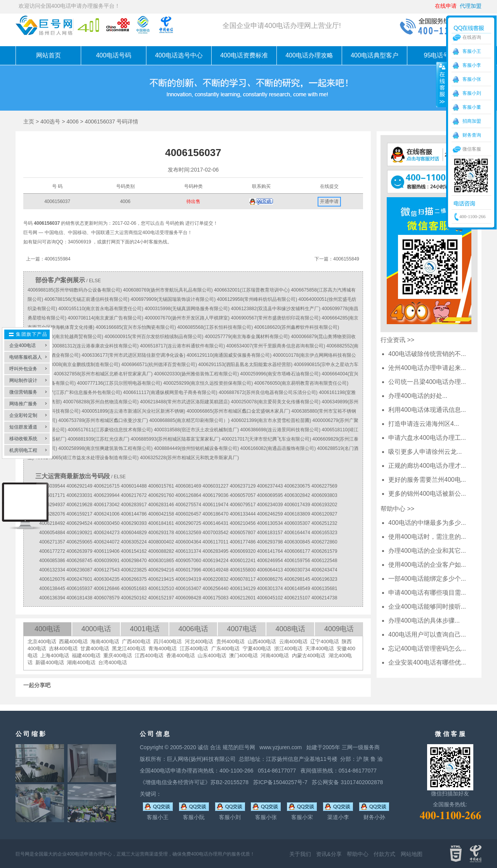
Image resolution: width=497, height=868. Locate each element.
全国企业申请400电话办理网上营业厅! (282, 26)
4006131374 (188, 551)
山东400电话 (212, 655)
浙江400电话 (288, 648)
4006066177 (297, 551)
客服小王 (472, 51)
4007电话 (242, 629)
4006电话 (193, 629)
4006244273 (107, 533)
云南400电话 (294, 641)
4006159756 (297, 561)
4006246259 (270, 514)
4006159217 (79, 514)
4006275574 (188, 505)
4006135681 (324, 589)
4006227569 (324, 486)
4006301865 (161, 561)
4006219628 (79, 505)
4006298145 (297, 579)
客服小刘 (472, 93)
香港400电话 (181, 655)
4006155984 (58, 259)
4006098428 (188, 598)
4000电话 (96, 629)
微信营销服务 (23, 392)
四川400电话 (168, 641)
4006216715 (107, 486)
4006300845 (297, 542)
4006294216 (161, 570)
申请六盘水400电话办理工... (427, 438)
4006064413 (270, 570)
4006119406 (107, 551)
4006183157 (270, 533)
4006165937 (79, 589)
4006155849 (346, 259)
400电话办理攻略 (309, 55)
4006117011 (216, 542)
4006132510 (161, 589)
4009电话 (339, 629)
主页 (29, 122)
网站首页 (49, 55)
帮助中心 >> (397, 509)
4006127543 (107, 570)
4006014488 (134, 486)
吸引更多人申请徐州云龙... (425, 452)
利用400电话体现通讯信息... (427, 410)
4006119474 (216, 505)
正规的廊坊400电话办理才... (427, 466)
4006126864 (188, 495)
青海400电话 (163, 648)
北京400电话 (42, 641)
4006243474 (324, 570)
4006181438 (79, 598)
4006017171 (52, 495)
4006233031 (79, 495)
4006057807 (243, 533)
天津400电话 (320, 648)
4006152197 (161, 598)
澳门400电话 (243, 655)
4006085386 (52, 561)
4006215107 (297, 598)
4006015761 (161, 486)
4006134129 (243, 589)
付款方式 (384, 854)
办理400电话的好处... (418, 396)
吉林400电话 (63, 648)
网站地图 (412, 854)
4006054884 (52, 533)
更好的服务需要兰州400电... (427, 480)
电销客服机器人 (26, 357)
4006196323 (324, 579)
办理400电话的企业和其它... (427, 551)
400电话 (47, 629)
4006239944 (107, 495)
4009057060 (188, 561)
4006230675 (297, 486)
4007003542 (216, 533)
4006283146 (161, 505)
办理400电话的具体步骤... (424, 621)
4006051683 (134, 589)
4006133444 (243, 514)
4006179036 (216, 495)
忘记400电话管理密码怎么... (427, 648)
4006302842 (297, 495)
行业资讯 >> (397, 340)
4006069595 (270, 495)
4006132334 (52, 570)
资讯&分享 (329, 854)
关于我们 (300, 854)
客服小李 (472, 65)
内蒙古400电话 (309, 655)
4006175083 (216, 598)
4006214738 (324, 598)
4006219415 (161, 579)
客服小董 (472, 107)
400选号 (50, 122)
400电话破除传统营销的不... (427, 354)
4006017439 (297, 505)
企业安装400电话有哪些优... (427, 662)
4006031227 (216, 486)
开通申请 (329, 201)
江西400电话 (149, 655)
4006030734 (297, 570)
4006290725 (188, 523)
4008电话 (290, 629)
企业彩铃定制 (23, 415)
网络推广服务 (23, 404)
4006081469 (188, 486)
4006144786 (134, 514)
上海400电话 (55, 655)
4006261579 (324, 551)
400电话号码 (114, 55)
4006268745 (79, 561)
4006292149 (79, 486)
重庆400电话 (118, 655)
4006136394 (52, 598)
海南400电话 (105, 641)
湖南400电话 (81, 662)
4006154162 (134, 551)
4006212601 (243, 598)
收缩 (441, 84)
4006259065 (79, 542)
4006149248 (216, 570)
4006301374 (270, 589)
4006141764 (270, 551)
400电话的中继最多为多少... (427, 523)
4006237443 (270, 486)
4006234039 (270, 505)
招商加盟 (472, 121)
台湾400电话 (113, 662)
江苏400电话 (194, 648)
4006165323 (324, 533)
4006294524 (79, 523)
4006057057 (243, 495)
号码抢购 (175, 223)
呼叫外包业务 (23, 369)
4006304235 (107, 579)
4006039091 (107, 561)
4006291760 (161, 495)
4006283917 (134, 505)
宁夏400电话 (257, 648)
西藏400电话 (73, 641)
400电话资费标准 (244, 55)
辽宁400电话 (325, 641)
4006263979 (79, 551)
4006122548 (324, 561)
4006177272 (52, 551)
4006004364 (188, 542)
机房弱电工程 (23, 450)
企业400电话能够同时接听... (427, 607)
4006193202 (324, 505)
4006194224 (216, 561)
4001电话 (144, 629)
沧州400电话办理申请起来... (427, 368)
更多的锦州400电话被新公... (427, 494)
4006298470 (134, 561)
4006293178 (161, 533)
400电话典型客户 (374, 55)
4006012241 (243, 561)
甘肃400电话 (95, 648)
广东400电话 (226, 648)
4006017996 (188, 570)
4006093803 (324, 495)
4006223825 (134, 570)
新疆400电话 (50, 662)
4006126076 (52, 579)
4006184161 (161, 523)
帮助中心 (358, 854)
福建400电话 (86, 655)
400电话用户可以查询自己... (427, 635)
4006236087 (79, 570)
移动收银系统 (23, 439)
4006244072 (107, 542)
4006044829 (134, 533)
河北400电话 (199, 641)
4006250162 (134, 598)
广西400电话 (136, 641)
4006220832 (216, 579)
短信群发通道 (23, 427)
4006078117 (243, 579)
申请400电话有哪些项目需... (427, 593)
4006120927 (324, 514)
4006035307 (297, 523)
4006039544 (52, 486)
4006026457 (188, 514)
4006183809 (297, 514)
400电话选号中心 (179, 55)
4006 (72, 122)
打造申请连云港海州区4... (424, 424)
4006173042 (107, 505)
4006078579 (107, 598)
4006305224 (134, 542)
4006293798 (270, 542)
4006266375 (134, 579)
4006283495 (216, 551)
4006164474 (297, 533)
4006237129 (243, 486)
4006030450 (107, 523)
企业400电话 (23, 345)
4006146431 (216, 523)
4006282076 (52, 514)
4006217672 (134, 495)
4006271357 (52, 542)
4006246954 (270, 561)
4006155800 (243, 570)
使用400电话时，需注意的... (427, 537)
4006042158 (161, 514)
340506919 (80, 242)
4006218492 (52, 523)
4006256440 (216, 589)
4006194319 (188, 579)
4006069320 (243, 551)
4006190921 (79, 533)
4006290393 (134, 523)
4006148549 (297, 589)
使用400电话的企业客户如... (427, 565)
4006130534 (270, 523)
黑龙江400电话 (129, 648)
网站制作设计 (23, 380)
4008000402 (161, 542)
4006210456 (243, 523)
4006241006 (107, 514)
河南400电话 (275, 655)
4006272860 (324, 542)
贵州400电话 (231, 641)
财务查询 (472, 135)
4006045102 (270, 598)
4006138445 (52, 589)
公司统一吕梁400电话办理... (427, 382)
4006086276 (270, 579)
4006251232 (324, 523)
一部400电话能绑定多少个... (427, 579)
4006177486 (243, 542)
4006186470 (216, 514)
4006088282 (161, 551)
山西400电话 (262, 641)
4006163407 (188, 589)
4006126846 (107, 589)
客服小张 (472, 79)
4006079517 (243, 505)
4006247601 (79, 579)
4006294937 (52, 505)
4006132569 (188, 533)
